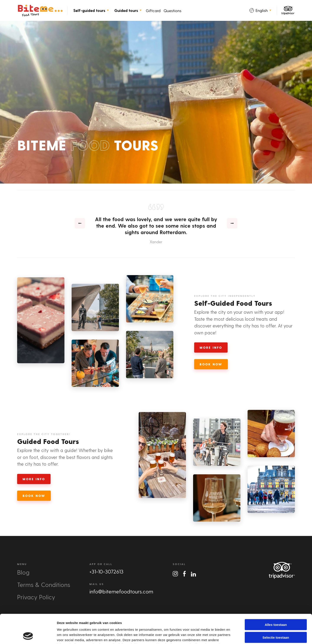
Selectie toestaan (276, 610)
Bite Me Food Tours (40, 10)
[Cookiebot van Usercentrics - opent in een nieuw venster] (28, 636)
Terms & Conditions (44, 584)
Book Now (211, 364)
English (260, 10)
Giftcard (153, 11)
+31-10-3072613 (106, 571)
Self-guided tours (91, 10)
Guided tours (128, 10)
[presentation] (80, 223)
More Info (211, 347)
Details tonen (234, 635)
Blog (23, 572)
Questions (172, 11)
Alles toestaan (276, 597)
